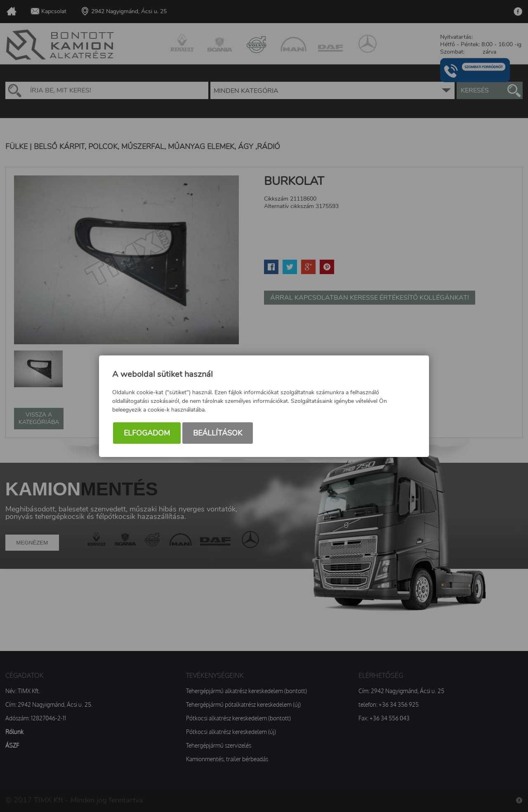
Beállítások (218, 433)
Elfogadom (147, 433)
